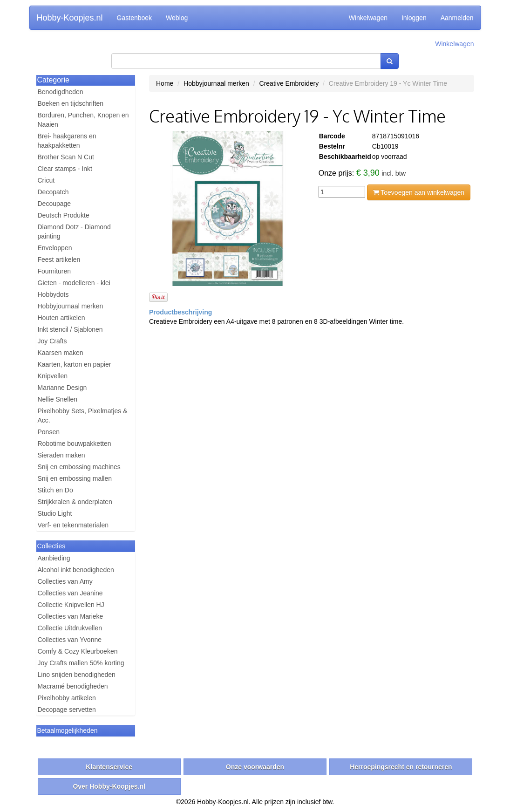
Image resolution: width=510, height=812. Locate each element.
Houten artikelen (61, 318)
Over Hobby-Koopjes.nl (109, 786)
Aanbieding (54, 558)
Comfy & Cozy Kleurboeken (78, 651)
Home (165, 83)
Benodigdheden (61, 92)
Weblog (177, 18)
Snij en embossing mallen (75, 478)
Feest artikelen (59, 259)
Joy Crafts (52, 341)
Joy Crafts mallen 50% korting (81, 663)
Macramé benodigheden (73, 686)
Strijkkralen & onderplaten (75, 502)
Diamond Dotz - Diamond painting (74, 232)
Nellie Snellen (58, 399)
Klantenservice (109, 767)
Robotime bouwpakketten (75, 444)
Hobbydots (53, 294)
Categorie (53, 80)
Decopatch (53, 192)
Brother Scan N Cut (66, 157)
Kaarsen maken (61, 353)
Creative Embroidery (289, 83)
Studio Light (55, 513)
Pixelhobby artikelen (67, 698)
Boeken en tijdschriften (71, 103)
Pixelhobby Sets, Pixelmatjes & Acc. (83, 416)
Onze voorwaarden (255, 767)
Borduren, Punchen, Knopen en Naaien (83, 120)
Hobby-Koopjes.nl (70, 18)
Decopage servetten (67, 710)
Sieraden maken (61, 455)
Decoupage (54, 204)
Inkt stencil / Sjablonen (70, 329)
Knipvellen (53, 376)
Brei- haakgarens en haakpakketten (67, 141)
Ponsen (49, 432)
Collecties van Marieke (71, 616)
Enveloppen (55, 248)
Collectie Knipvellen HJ (71, 605)
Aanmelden (457, 18)
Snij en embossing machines (79, 467)
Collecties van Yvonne (70, 640)
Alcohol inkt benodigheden (76, 570)
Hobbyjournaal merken (71, 306)
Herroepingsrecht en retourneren (401, 767)
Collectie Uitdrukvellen (70, 628)
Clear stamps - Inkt (65, 169)
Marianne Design (62, 388)
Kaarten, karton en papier (75, 364)
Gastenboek (135, 18)
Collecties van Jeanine (70, 593)
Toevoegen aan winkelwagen (419, 192)
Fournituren (54, 271)
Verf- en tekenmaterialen (73, 525)
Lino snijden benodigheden (77, 675)
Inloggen (414, 18)
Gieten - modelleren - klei (74, 283)
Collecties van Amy (65, 581)
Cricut (46, 180)
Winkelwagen (368, 18)
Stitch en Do (55, 490)
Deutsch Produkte (64, 215)
